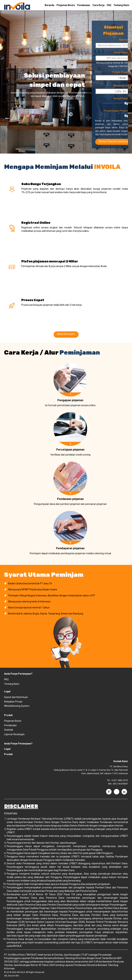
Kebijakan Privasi (13, 702)
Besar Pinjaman (123, 52)
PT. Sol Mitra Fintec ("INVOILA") (21, 955)
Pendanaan (84, 5)
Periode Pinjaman (122, 72)
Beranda (49, 5)
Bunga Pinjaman (123, 98)
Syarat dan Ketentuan (16, 697)
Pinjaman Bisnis (66, 5)
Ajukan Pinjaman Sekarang (113, 141)
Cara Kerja (98, 5)
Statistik (9, 730)
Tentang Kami (121, 5)
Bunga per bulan (123, 86)
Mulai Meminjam (66, 334)
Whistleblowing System (17, 706)
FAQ (109, 5)
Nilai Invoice (125, 40)
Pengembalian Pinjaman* (118, 111)
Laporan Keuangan (14, 734)
